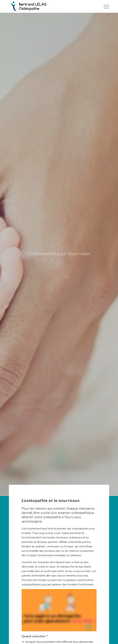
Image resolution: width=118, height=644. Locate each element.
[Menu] (105, 6)
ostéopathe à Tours (58, 517)
